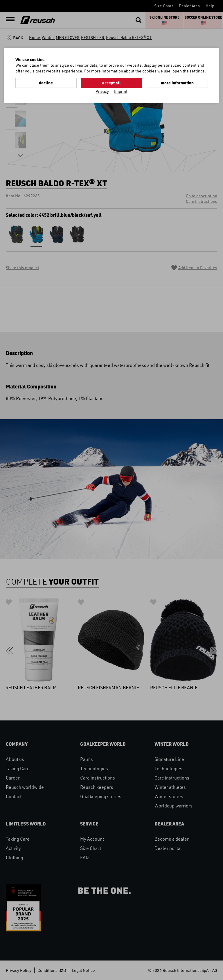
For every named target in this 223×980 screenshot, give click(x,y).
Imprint (121, 91)
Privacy (102, 91)
